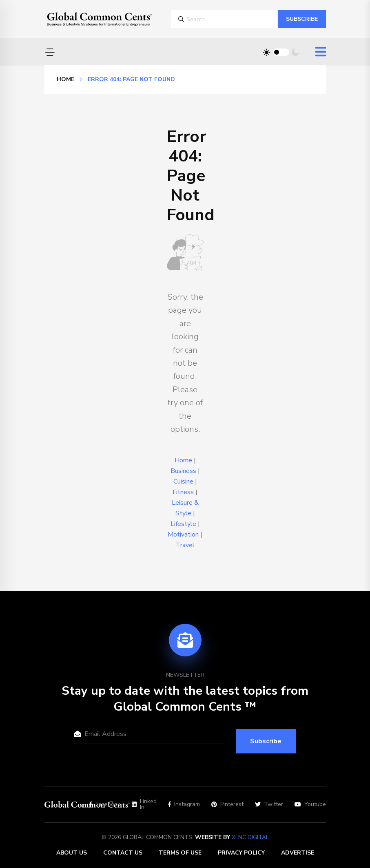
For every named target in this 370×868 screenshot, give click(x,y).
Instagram (184, 804)
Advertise (298, 853)
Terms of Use (180, 853)
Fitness (183, 492)
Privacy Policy (241, 853)
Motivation (183, 534)
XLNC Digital (250, 837)
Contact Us (123, 853)
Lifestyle (183, 524)
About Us (72, 853)
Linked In (144, 804)
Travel (185, 545)
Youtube (310, 804)
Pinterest (227, 804)
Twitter (269, 804)
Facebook (105, 804)
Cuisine (183, 481)
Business (183, 471)
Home (65, 79)
